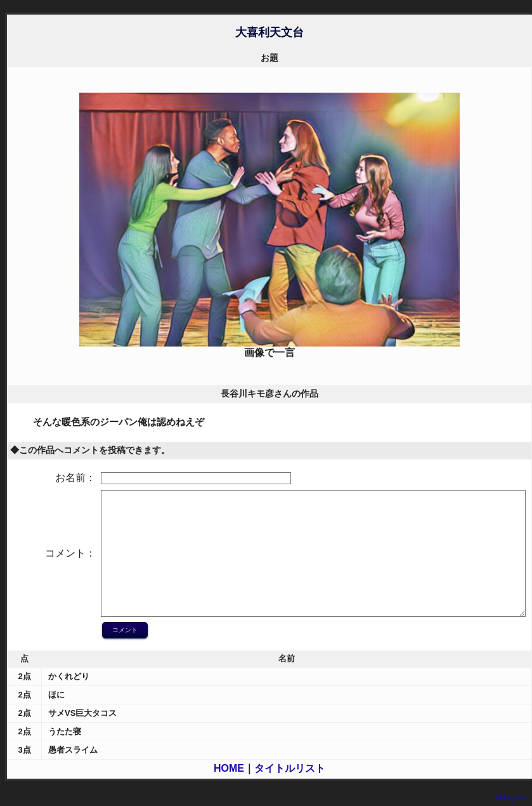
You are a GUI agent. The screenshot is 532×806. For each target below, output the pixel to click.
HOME (229, 768)
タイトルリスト (290, 768)
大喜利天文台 (269, 32)
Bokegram (511, 797)
